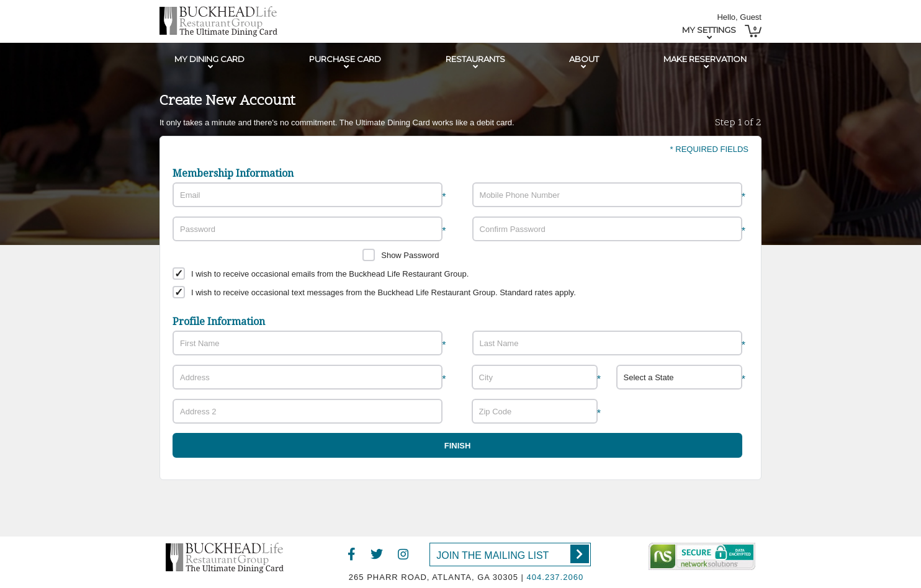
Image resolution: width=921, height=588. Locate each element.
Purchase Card (345, 59)
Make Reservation (705, 59)
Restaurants (475, 59)
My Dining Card (209, 59)
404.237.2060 (555, 577)
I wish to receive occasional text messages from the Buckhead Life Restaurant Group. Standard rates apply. (384, 292)
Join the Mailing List (512, 554)
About (584, 59)
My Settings (709, 30)
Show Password (410, 255)
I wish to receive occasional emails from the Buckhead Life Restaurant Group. (330, 274)
